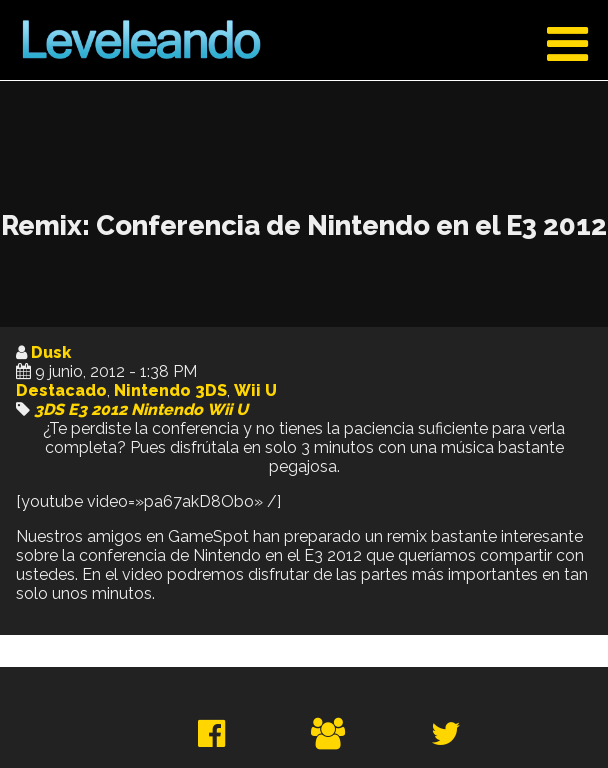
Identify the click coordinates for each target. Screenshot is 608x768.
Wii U (255, 390)
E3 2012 (97, 409)
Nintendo (167, 409)
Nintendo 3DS (170, 390)
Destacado (61, 390)
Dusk (51, 352)
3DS (49, 409)
